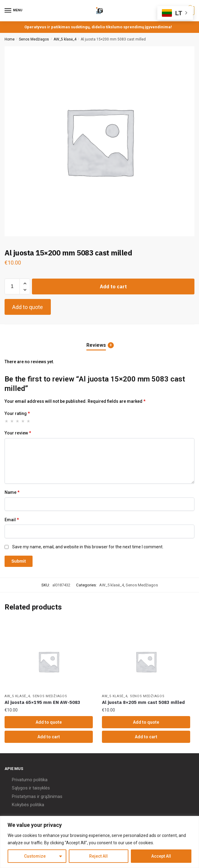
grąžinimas (52, 796)
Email (12, 520)
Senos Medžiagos (34, 39)
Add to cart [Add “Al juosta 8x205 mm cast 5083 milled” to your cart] (146, 737)
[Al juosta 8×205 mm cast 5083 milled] (146, 662)
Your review (18, 433)
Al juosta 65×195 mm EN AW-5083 (42, 702)
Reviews (96, 345)
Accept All (161, 856)
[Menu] (14, 11)
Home (10, 39)
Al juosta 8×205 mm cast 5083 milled (143, 702)
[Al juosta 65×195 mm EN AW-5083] (49, 662)
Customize (35, 856)
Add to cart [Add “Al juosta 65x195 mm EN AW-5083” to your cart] (49, 737)
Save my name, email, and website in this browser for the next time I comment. (88, 547)
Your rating (17, 413)
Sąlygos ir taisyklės (31, 788)
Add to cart (113, 286)
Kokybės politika (28, 805)
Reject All (98, 856)
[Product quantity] (12, 286)
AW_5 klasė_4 (65, 39)
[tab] (100, 340)
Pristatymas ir (26, 796)
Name (12, 492)
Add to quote (28, 307)
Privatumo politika (30, 780)
